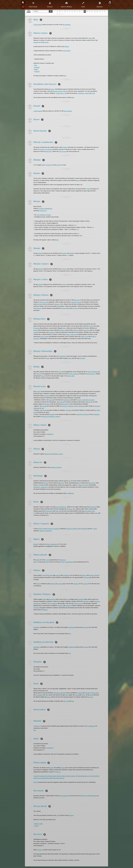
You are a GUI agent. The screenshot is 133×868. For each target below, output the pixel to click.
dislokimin (66, 575)
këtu (65, 76)
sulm (60, 151)
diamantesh (65, 404)
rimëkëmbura (69, 562)
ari (79, 483)
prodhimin (86, 601)
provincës (58, 507)
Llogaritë (79, 302)
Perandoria (82, 358)
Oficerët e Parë (95, 693)
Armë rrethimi (66, 51)
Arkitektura (49, 434)
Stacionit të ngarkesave (72, 529)
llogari (48, 358)
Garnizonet (80, 485)
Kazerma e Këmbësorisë (46, 209)
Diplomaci (100, 5)
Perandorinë (62, 356)
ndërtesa (62, 330)
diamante (47, 404)
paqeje (96, 513)
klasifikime (38, 308)
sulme (64, 328)
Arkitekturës (91, 726)
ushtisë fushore (93, 796)
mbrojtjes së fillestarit (83, 414)
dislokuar (53, 584)
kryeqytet (93, 483)
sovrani (64, 151)
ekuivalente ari (91, 374)
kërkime (76, 330)
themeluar (82, 406)
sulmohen (57, 304)
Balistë (36, 69)
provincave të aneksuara (46, 149)
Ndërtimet (60, 606)
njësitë (43, 165)
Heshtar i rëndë (38, 824)
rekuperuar (63, 560)
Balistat (67, 46)
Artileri (47, 42)
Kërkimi (36, 544)
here (68, 493)
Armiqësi (87, 93)
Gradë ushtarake (38, 25)
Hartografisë (50, 511)
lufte (67, 91)
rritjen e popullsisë (51, 544)
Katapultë (37, 67)
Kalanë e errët (85, 336)
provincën (60, 584)
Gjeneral (64, 253)
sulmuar (70, 509)
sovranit (48, 560)
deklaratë (55, 91)
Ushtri (83, 5)
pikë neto (77, 300)
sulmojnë (41, 304)
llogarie (51, 768)
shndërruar (36, 408)
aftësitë (40, 253)
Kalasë (87, 485)
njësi (70, 481)
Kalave (91, 38)
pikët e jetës (84, 796)
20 (110, 2)
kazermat (58, 575)
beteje (47, 562)
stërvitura (50, 575)
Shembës (36, 42)
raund (92, 695)
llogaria (64, 308)
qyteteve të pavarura (71, 334)
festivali (90, 402)
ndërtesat (37, 726)
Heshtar (49, 215)
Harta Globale (33, 5)
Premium (65, 147)
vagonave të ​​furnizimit (45, 531)
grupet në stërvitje (95, 575)
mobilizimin (67, 400)
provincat (64, 406)
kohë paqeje (49, 151)
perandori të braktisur (56, 467)
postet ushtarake (64, 796)
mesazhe (52, 414)
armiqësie (60, 91)
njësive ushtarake (74, 374)
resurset (61, 454)
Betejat (39, 374)
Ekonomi (50, 5)
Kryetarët (87, 693)
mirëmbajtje (37, 487)
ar (38, 485)
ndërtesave (47, 454)
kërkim (38, 560)
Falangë (36, 826)
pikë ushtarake (67, 25)
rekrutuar (76, 584)
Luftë (93, 93)
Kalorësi (71, 815)
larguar (91, 697)
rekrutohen (86, 330)
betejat (60, 372)
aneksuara (71, 406)
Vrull (58, 815)
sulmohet (37, 328)
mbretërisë (95, 372)
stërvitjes (87, 577)
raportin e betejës (44, 302)
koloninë (46, 483)
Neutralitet (81, 93)
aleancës (80, 693)
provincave (49, 165)
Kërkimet (68, 606)
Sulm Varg (43, 211)
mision (62, 483)
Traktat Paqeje (60, 93)
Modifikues (37, 627)
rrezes (83, 695)
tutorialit (74, 302)
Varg (38, 215)
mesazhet (47, 396)
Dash (36, 65)
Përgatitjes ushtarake (60, 693)
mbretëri (63, 768)
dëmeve (49, 697)
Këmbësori (43, 215)
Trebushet (37, 71)
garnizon (84, 575)
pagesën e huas (78, 603)
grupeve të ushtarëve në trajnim (86, 400)
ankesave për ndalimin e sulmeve (51, 416)
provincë (59, 165)
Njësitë (38, 584)
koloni (76, 406)
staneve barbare (44, 336)
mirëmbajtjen (37, 603)
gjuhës (89, 189)
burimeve (41, 529)
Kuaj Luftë (59, 511)
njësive (44, 575)
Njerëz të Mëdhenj (66, 5)
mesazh (38, 391)
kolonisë (64, 507)
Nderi (47, 695)
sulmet (35, 332)
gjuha (78, 180)
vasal (43, 408)
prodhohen (55, 454)
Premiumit (69, 410)
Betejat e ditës (71, 376)
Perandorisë (52, 332)
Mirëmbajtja (44, 487)
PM (65, 93)
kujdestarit (97, 414)
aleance (52, 89)
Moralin (72, 253)
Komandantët (39, 695)
